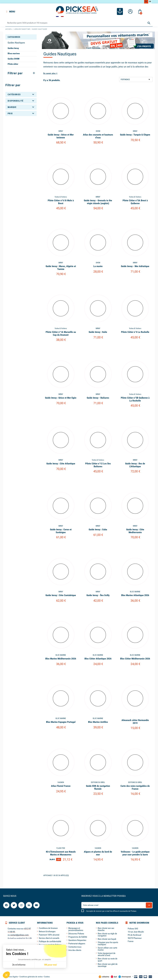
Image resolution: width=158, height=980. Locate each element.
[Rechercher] (79, 23)
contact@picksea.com (19, 935)
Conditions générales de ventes (31, 977)
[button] (6, 975)
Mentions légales (12, 977)
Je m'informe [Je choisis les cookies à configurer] (19, 965)
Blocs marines (14, 53)
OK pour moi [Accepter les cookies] (51, 965)
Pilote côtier (13, 64)
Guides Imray (13, 48)
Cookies (47, 977)
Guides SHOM (14, 59)
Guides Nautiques (16, 43)
